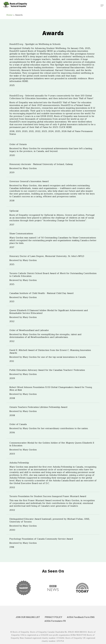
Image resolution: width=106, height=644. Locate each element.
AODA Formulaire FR (55, 621)
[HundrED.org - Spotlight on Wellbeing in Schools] (53, 65)
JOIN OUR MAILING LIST (28, 617)
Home (9, 15)
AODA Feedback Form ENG (81, 617)
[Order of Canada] (53, 429)
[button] (102, 5)
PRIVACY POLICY (53, 617)
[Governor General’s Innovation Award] (53, 192)
